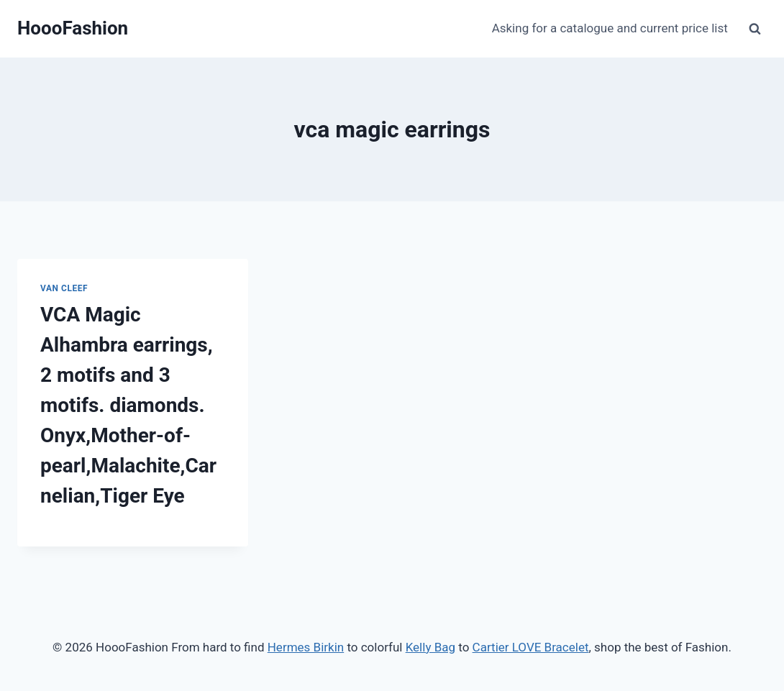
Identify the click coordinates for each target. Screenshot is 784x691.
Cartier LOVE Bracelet (531, 647)
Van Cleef (64, 288)
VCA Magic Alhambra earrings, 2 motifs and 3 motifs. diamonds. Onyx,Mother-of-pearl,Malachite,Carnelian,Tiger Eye (128, 405)
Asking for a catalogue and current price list (610, 28)
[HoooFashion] (73, 28)
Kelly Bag (430, 647)
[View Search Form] (755, 29)
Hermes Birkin (306, 647)
